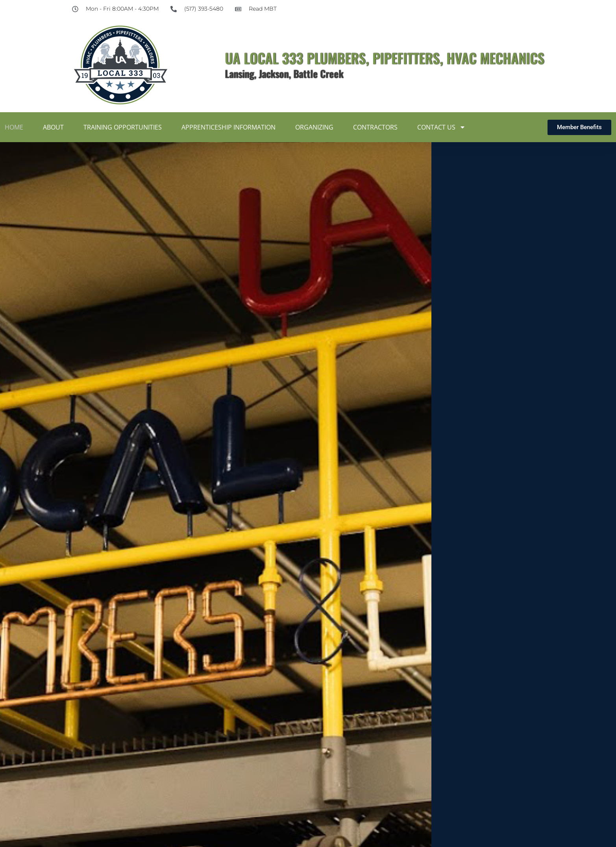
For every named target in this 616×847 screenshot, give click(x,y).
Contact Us (441, 127)
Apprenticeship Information (228, 127)
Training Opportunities (123, 127)
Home (14, 127)
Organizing (314, 127)
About (53, 127)
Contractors (375, 127)
